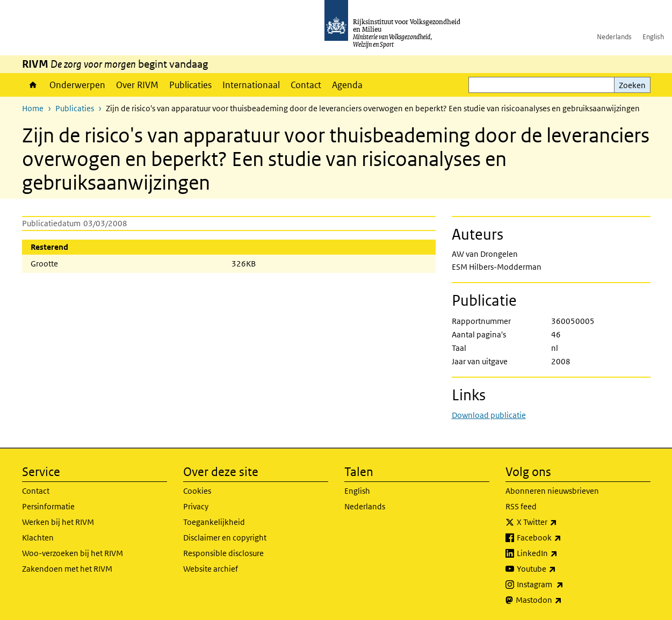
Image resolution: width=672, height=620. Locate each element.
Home (33, 85)
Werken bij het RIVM (58, 522)
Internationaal (251, 85)
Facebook (563, 538)
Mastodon (562, 600)
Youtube (560, 569)
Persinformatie (48, 506)
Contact (306, 85)
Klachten (38, 538)
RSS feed (521, 506)
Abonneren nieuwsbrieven (552, 491)
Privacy (196, 506)
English (653, 37)
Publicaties (190, 85)
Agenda (347, 85)
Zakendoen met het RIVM (67, 569)
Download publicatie (489, 415)
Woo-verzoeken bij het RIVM (73, 553)
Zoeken (632, 85)
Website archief (211, 569)
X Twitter (561, 522)
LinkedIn (561, 553)
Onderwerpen (77, 85)
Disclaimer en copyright (225, 538)
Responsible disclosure (223, 553)
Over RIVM (137, 85)
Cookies (197, 491)
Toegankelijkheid (214, 522)
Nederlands (614, 37)
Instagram (564, 585)
